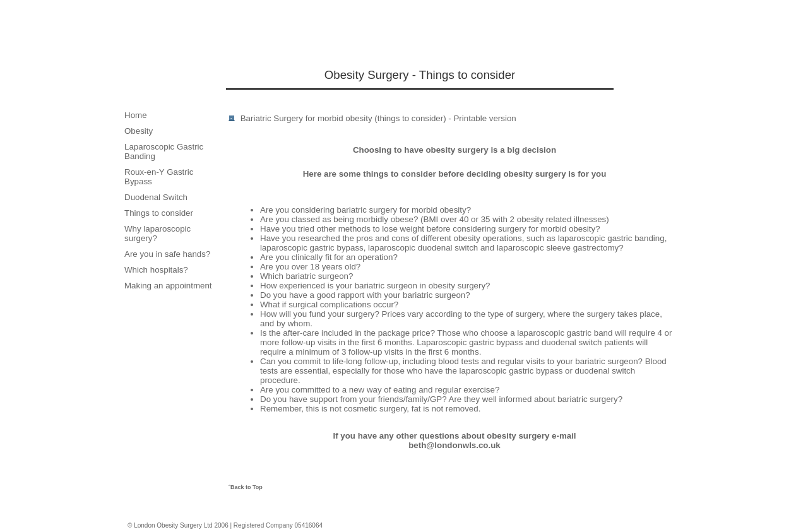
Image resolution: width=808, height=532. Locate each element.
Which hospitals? (156, 270)
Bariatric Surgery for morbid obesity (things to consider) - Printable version (378, 118)
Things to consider (159, 213)
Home (136, 115)
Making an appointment (168, 286)
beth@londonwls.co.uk (454, 445)
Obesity (139, 131)
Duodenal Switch (156, 197)
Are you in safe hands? (167, 254)
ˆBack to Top (246, 487)
